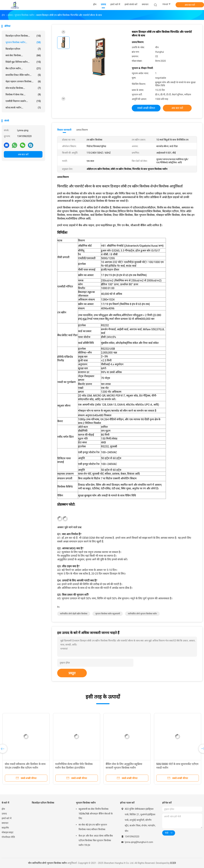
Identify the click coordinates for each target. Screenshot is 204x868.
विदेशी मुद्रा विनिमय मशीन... (23, 62)
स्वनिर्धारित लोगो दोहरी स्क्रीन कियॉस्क (74, 614)
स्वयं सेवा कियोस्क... (23, 55)
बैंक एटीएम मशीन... (23, 68)
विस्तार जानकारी (64, 130)
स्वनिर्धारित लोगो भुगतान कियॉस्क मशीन (142, 614)
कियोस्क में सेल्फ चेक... (23, 95)
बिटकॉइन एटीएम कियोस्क (43, 803)
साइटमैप (5, 828)
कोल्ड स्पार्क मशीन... (23, 108)
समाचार (5, 823)
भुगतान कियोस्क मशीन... (23, 42)
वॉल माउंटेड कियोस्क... (23, 88)
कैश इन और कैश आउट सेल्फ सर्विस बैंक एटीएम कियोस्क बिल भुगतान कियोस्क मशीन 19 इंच (96, 840)
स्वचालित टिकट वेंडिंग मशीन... (23, 75)
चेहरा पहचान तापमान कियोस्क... (23, 81)
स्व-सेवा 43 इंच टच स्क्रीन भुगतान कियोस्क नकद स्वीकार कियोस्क (93, 827)
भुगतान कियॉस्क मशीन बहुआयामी (108, 614)
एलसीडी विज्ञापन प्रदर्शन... (23, 101)
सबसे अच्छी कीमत (146, 108)
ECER (173, 863)
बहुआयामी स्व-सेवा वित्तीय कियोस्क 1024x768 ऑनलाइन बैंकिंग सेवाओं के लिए (96, 814)
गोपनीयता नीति (8, 837)
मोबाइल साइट (8, 832)
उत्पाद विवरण (82, 130)
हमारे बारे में (7, 818)
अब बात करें (190, 5)
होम (3, 809)
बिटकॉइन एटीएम (23, 49)
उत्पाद (4, 814)
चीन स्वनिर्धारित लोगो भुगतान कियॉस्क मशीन (47, 863)
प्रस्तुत (72, 673)
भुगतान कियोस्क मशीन (86, 803)
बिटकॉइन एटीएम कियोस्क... (23, 36)
